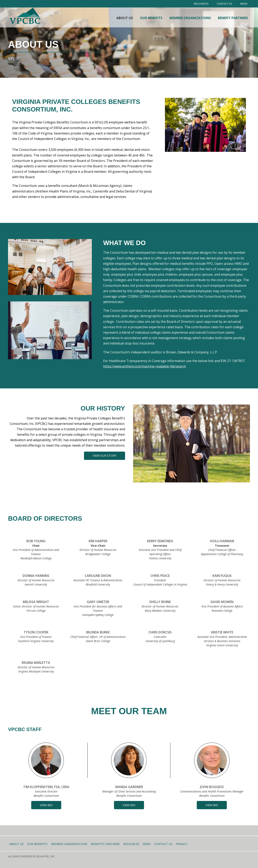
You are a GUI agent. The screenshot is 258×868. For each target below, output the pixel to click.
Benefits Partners (105, 844)
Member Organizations (190, 18)
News (244, 4)
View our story (105, 456)
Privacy (182, 844)
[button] (46, 805)
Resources (201, 4)
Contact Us (224, 4)
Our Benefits (151, 18)
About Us (125, 18)
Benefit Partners (233, 18)
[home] (25, 16)
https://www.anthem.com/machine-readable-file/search (145, 366)
